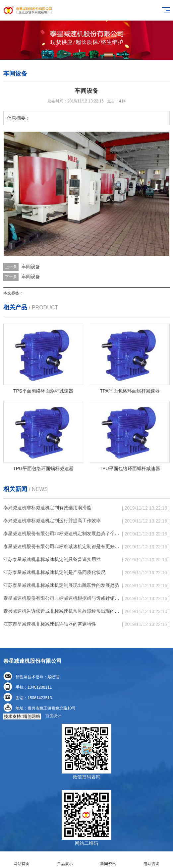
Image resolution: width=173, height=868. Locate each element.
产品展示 (65, 860)
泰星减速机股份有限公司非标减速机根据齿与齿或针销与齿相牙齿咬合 (61, 598)
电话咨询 (152, 860)
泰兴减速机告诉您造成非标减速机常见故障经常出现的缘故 (61, 611)
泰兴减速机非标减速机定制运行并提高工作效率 (52, 521)
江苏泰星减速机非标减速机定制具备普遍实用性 (52, 559)
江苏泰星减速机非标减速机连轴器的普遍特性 (50, 624)
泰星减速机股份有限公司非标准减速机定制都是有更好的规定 (61, 546)
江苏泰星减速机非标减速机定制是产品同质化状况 (54, 572)
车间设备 (31, 267)
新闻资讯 (108, 860)
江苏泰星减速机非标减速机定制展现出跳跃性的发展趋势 (61, 585)
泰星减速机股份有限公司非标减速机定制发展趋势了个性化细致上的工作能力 (61, 533)
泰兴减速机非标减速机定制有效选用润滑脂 (47, 508)
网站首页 (22, 860)
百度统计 (53, 716)
